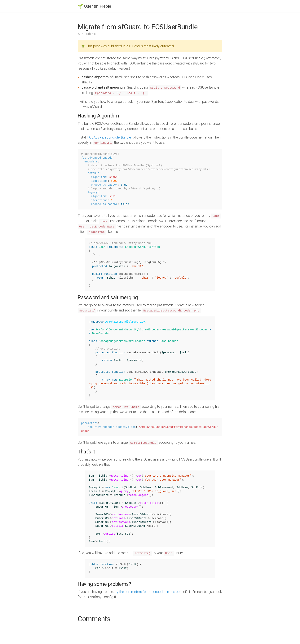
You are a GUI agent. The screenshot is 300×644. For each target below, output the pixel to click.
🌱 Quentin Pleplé (94, 6)
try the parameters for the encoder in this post (148, 592)
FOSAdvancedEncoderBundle (109, 137)
